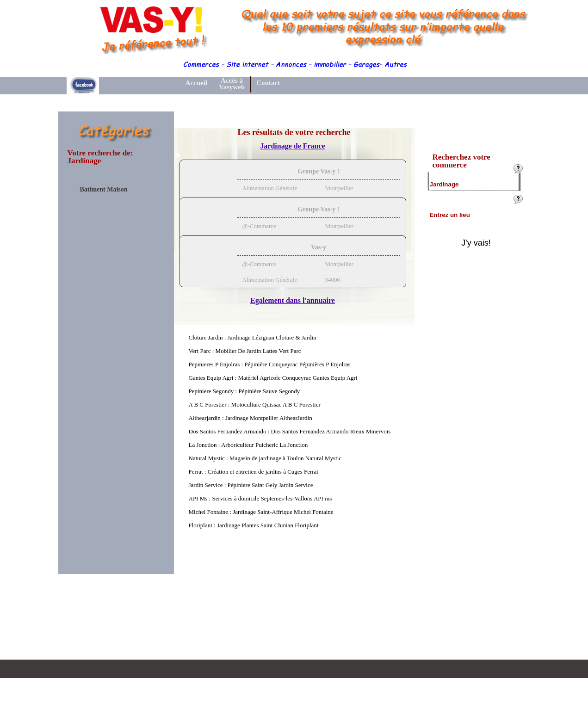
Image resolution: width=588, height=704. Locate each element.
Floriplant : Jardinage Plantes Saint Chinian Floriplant (254, 525)
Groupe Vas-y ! (319, 171)
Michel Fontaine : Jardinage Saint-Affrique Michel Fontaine (261, 512)
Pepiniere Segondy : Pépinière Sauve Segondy (244, 391)
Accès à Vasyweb (232, 84)
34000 (333, 280)
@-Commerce (259, 226)
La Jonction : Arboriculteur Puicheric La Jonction (248, 445)
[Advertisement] (116, 344)
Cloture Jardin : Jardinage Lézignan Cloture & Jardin (253, 337)
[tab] (293, 185)
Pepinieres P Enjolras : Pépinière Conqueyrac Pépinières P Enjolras (270, 364)
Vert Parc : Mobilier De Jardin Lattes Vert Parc (245, 351)
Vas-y (319, 247)
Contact (268, 83)
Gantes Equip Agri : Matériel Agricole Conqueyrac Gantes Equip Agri (273, 378)
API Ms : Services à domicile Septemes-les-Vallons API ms (260, 498)
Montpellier (339, 188)
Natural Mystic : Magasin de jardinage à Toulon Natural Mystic (265, 458)
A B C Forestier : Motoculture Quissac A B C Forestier (255, 404)
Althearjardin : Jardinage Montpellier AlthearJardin (251, 418)
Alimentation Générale (270, 188)
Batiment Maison (104, 190)
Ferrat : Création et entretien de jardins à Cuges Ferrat (254, 472)
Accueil (196, 83)
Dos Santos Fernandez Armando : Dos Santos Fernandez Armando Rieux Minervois (290, 431)
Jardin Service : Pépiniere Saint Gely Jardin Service (251, 485)
